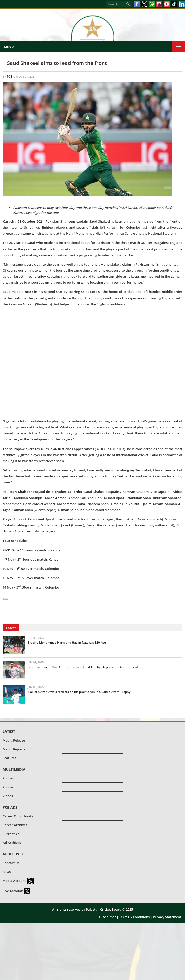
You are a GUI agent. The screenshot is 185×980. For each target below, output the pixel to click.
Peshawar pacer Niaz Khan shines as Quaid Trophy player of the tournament (83, 667)
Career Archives (15, 825)
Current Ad (11, 834)
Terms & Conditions (134, 917)
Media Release (14, 740)
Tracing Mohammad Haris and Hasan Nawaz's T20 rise (67, 642)
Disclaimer (108, 917)
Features (9, 758)
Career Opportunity (18, 816)
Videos (8, 796)
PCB (10, 77)
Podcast (9, 778)
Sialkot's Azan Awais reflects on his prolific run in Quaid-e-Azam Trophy (79, 692)
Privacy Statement (167, 917)
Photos (8, 787)
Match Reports (14, 749)
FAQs (7, 872)
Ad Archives (12, 843)
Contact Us (11, 863)
